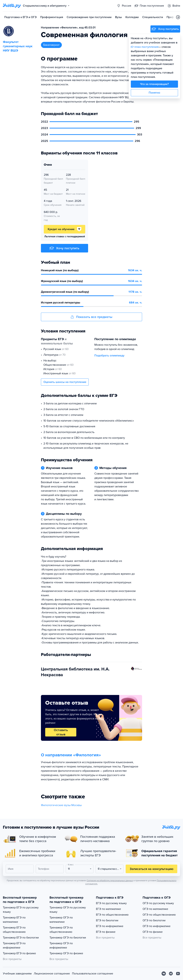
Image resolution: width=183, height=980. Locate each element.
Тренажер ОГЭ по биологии (68, 938)
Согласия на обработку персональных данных (110, 881)
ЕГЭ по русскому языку (111, 903)
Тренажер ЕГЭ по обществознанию (14, 930)
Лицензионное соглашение (52, 974)
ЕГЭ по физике (106, 932)
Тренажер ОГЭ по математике (61, 920)
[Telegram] (171, 974)
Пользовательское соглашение (93, 974)
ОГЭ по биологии (154, 920)
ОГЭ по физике (153, 932)
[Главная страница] (12, 6)
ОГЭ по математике (155, 909)
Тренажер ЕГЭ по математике (14, 920)
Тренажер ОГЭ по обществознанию (61, 930)
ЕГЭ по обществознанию (112, 915)
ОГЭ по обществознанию (159, 915)
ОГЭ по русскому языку (158, 903)
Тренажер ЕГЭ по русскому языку (21, 910)
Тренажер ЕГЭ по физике (19, 953)
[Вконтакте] (164, 974)
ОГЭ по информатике (157, 926)
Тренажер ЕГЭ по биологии (21, 938)
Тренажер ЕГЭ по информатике (14, 945)
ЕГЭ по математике (108, 909)
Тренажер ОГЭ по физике (66, 953)
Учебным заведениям (17, 974)
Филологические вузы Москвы (61, 805)
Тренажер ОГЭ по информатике (61, 945)
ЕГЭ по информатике (110, 926)
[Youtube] (178, 974)
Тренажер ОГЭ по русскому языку (68, 910)
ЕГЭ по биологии (107, 920)
